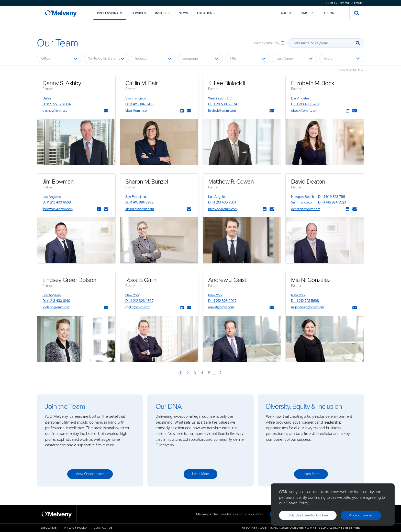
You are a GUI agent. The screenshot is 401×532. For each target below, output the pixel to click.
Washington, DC (220, 98)
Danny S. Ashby (62, 83)
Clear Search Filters (351, 70)
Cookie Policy (297, 503)
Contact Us (103, 528)
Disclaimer (50, 528)
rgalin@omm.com (138, 307)
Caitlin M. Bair (141, 83)
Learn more (201, 474)
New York (132, 295)
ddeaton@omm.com (306, 209)
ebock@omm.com (304, 111)
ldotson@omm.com (56, 307)
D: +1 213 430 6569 (57, 202)
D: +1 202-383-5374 (222, 104)
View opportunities (90, 474)
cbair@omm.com (137, 111)
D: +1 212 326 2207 (222, 301)
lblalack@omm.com (222, 111)
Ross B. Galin (141, 280)
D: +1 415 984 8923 (332, 202)
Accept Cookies (361, 515)
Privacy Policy (76, 528)
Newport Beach (303, 197)
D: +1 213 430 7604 (222, 202)
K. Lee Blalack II (227, 83)
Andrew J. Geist (227, 280)
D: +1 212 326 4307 (139, 301)
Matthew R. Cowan (231, 182)
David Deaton (308, 182)
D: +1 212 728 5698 (305, 301)
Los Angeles (300, 98)
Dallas (47, 98)
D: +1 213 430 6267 (305, 104)
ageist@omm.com (221, 307)
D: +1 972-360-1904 (57, 104)
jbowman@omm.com (58, 209)
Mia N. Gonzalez (311, 280)
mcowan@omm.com (223, 209)
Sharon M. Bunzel (147, 182)
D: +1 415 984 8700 (139, 104)
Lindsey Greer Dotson (69, 280)
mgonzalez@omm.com (308, 307)
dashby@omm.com (56, 111)
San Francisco (136, 98)
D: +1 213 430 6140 (56, 301)
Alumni (329, 13)
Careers (308, 13)
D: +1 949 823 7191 (332, 197)
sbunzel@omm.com (140, 209)
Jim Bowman (58, 182)
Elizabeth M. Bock (313, 83)
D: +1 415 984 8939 (139, 202)
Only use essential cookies (308, 515)
